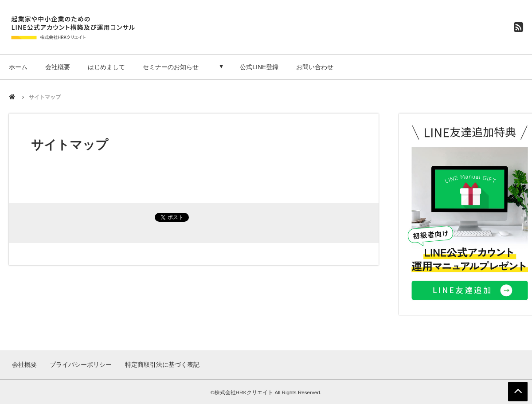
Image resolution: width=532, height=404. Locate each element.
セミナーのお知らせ (171, 67)
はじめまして (106, 67)
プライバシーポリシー (81, 364)
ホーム (18, 67)
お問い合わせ (318, 67)
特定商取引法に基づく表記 (161, 364)
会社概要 (58, 67)
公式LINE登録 (262, 67)
